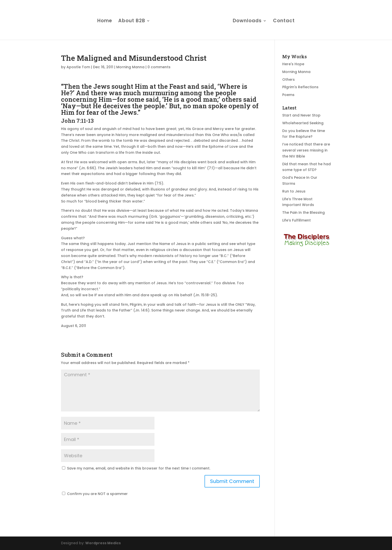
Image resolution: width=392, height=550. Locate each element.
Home (105, 21)
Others (288, 79)
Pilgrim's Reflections (300, 87)
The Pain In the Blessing (303, 212)
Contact (284, 21)
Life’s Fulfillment (296, 220)
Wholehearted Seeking (303, 123)
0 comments (159, 67)
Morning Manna (130, 67)
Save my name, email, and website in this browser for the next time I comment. (139, 468)
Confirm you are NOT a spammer (95, 494)
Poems (288, 95)
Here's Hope (293, 64)
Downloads (247, 21)
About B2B (132, 21)
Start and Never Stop (301, 115)
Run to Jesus (294, 191)
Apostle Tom (78, 67)
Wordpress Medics (103, 543)
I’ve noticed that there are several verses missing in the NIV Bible (306, 150)
